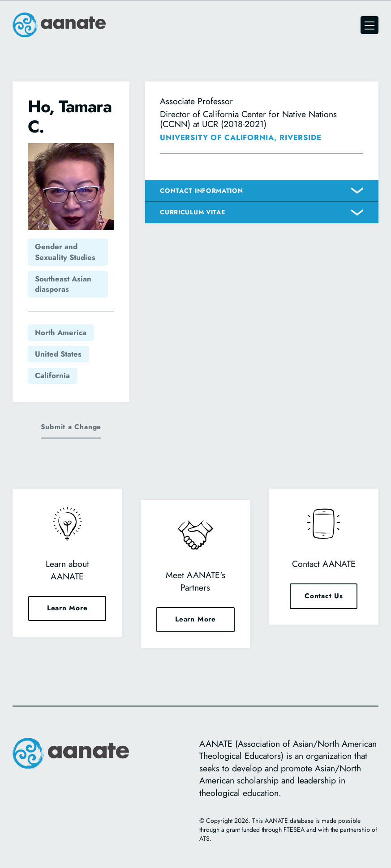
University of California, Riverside (241, 137)
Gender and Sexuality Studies (65, 252)
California (52, 375)
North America (61, 332)
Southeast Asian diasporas (63, 284)
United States (58, 354)
